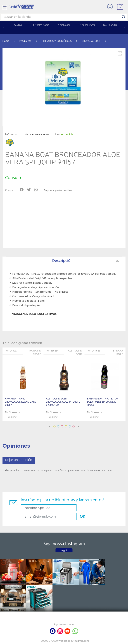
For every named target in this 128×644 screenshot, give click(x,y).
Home (6, 41)
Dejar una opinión (19, 460)
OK (113, 508)
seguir (64, 542)
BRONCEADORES (91, 41)
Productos (25, 41)
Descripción (85, 261)
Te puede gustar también (59, 191)
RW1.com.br (75, 640)
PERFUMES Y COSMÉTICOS (57, 41)
